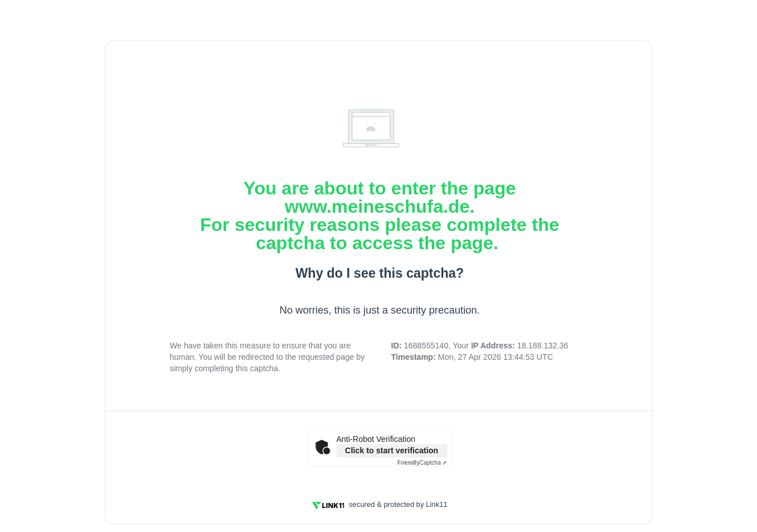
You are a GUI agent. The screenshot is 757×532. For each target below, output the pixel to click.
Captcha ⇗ (422, 463)
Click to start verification (392, 450)
